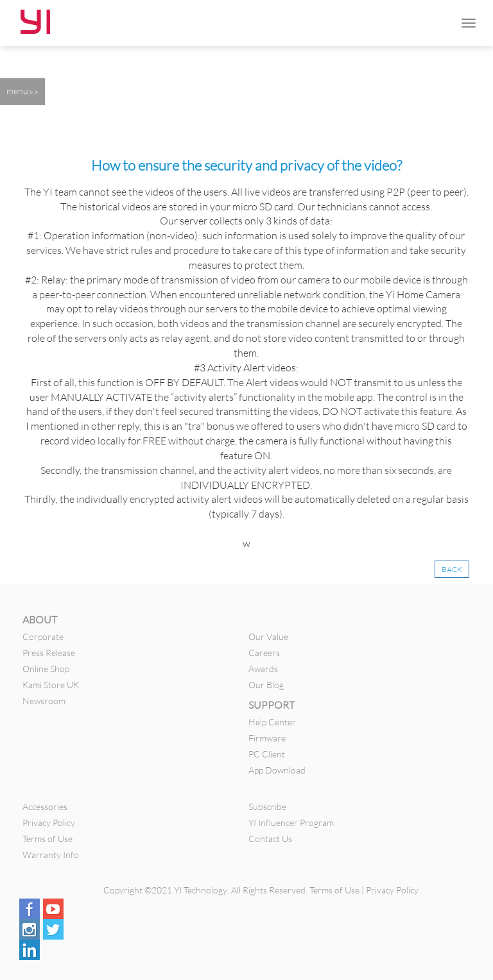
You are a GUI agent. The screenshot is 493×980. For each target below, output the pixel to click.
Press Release (49, 653)
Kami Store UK (51, 685)
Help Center (272, 722)
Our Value (268, 637)
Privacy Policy (49, 823)
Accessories (45, 807)
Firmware (267, 738)
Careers (264, 653)
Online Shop (46, 669)
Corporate (43, 637)
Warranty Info (51, 855)
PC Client (267, 754)
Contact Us (270, 839)
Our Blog (266, 685)
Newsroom (44, 701)
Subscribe (267, 807)
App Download (277, 770)
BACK (452, 569)
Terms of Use (48, 839)
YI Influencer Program (291, 823)
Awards (263, 669)
